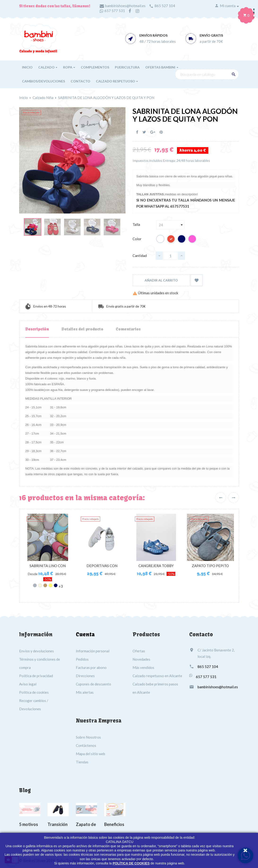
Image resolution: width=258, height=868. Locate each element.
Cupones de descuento (93, 684)
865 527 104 (165, 6)
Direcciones (85, 676)
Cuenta (85, 634)
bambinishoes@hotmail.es (125, 6)
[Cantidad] (170, 256)
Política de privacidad (36, 676)
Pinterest (161, 132)
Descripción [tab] (37, 329)
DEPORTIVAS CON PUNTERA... (102, 568)
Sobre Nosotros (88, 737)
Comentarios (128, 329)
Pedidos (82, 659)
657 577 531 (115, 11)
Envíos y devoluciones (37, 651)
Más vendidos (143, 667)
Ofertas (139, 651)
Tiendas (82, 762)
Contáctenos (86, 745)
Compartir (137, 132)
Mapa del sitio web (90, 754)
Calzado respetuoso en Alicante (157, 676)
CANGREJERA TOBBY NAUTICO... (156, 568)
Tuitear (144, 132)
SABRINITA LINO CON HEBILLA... (48, 568)
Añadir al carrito (161, 280)
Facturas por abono (91, 667)
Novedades (141, 659)
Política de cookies (34, 692)
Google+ (153, 132)
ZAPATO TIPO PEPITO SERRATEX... (210, 568)
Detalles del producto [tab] (82, 329)
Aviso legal (28, 684)
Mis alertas (85, 692)
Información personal (93, 651)
